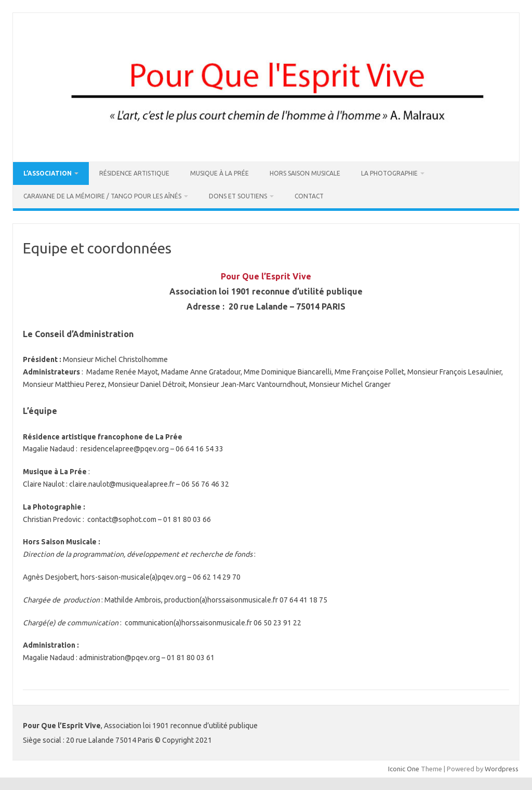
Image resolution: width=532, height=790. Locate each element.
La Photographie (389, 173)
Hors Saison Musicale (305, 173)
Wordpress (502, 769)
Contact (309, 196)
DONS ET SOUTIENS (238, 196)
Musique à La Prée (220, 173)
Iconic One (404, 769)
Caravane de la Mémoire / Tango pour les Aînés (102, 196)
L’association (48, 173)
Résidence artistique (134, 173)
